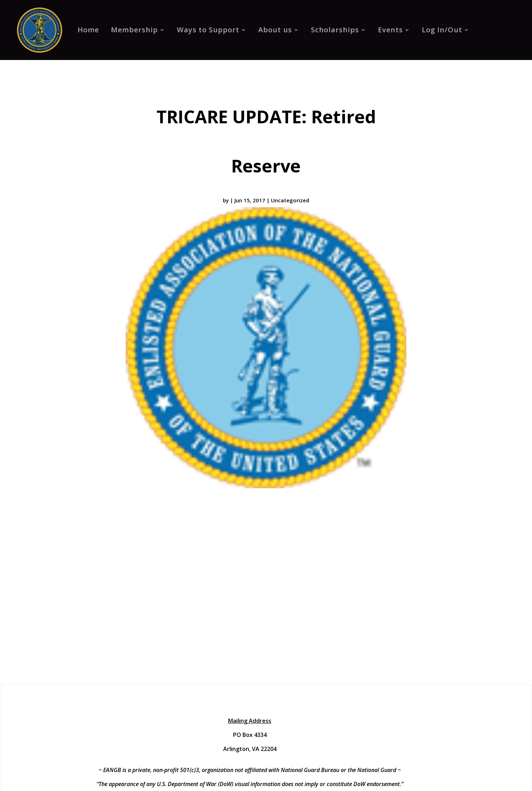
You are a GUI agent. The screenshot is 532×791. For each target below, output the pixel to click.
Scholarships (335, 30)
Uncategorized (290, 200)
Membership (134, 30)
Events (390, 30)
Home (88, 30)
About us (275, 30)
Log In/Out (442, 30)
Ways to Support (208, 30)
